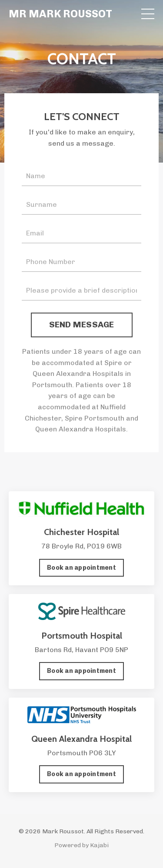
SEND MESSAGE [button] (82, 325)
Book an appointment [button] (81, 568)
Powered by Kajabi (81, 845)
